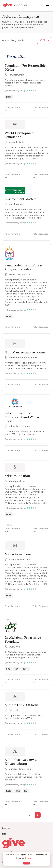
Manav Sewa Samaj (18, 554)
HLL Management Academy (25, 352)
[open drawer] (47, 5)
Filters (44, 40)
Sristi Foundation (17, 476)
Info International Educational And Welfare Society (23, 417)
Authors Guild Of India (22, 705)
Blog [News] (4, 834)
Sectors (6, 828)
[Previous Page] (12, 815)
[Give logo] (26, 843)
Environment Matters (20, 199)
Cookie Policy (31, 858)
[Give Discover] (15, 6)
